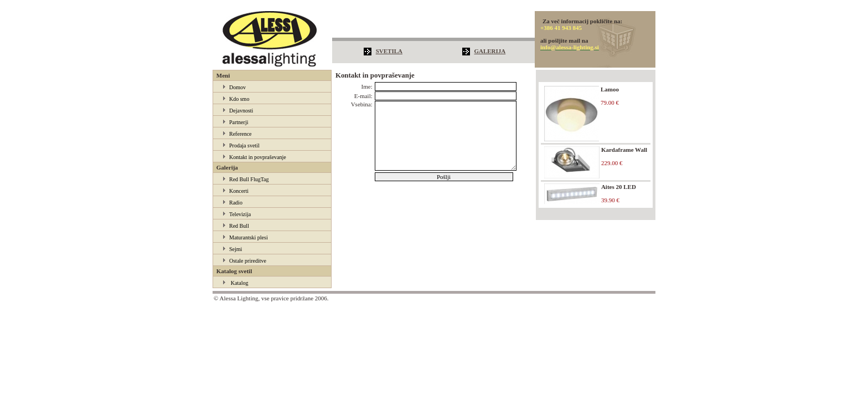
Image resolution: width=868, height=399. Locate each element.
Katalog (240, 283)
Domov (237, 87)
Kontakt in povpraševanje (258, 157)
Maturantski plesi (249, 237)
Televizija (240, 214)
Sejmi (236, 249)
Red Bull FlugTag (249, 179)
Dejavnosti (241, 111)
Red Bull (239, 226)
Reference (241, 134)
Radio (236, 203)
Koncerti (239, 191)
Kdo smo (239, 99)
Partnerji (239, 122)
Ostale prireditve (248, 261)
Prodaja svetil (244, 145)
